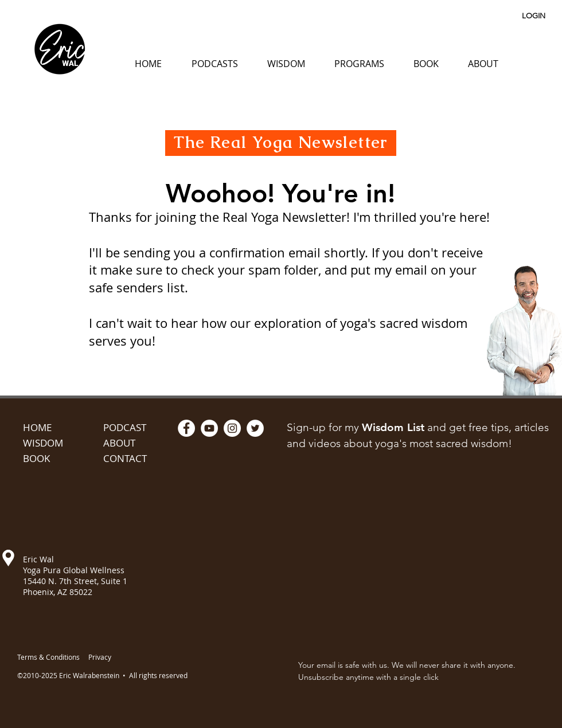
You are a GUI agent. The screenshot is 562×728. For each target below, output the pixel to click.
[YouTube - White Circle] (209, 428)
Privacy (100, 657)
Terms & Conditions (48, 657)
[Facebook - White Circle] (186, 428)
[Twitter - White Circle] (255, 428)
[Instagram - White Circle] (232, 428)
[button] (214, 64)
